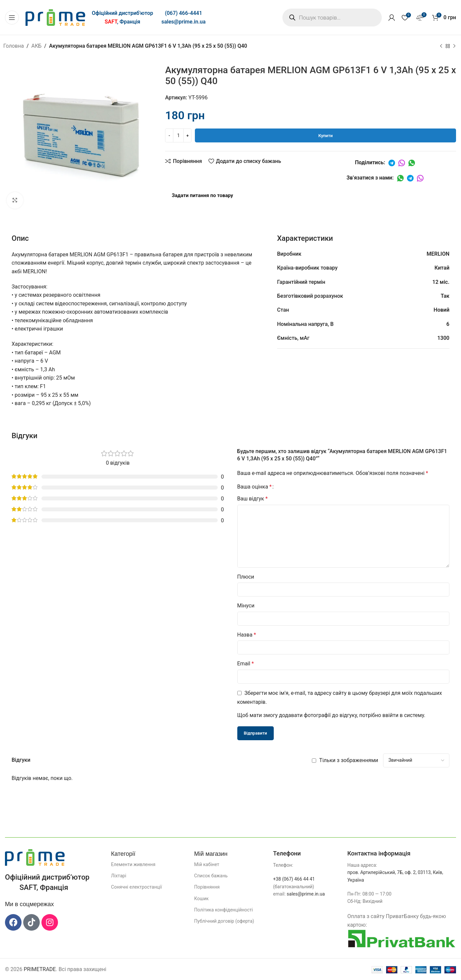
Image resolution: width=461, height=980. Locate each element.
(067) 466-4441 (183, 13)
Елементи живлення (133, 864)
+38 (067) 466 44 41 (294, 879)
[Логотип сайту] (55, 17)
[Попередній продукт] (441, 46)
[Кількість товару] (178, 135)
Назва (247, 635)
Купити (326, 136)
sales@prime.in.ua (183, 22)
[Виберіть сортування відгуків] (416, 760)
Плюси (246, 577)
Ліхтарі (119, 876)
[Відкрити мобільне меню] (12, 18)
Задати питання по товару (202, 195)
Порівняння (207, 887)
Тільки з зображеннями (349, 760)
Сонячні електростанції (136, 887)
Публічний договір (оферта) (224, 921)
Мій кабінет (207, 864)
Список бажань (211, 876)
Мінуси (246, 606)
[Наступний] (454, 46)
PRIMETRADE (40, 969)
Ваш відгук (253, 499)
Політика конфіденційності (224, 910)
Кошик (202, 899)
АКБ (37, 46)
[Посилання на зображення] (35, 857)
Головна (14, 46)
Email (246, 664)
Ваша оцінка (255, 487)
